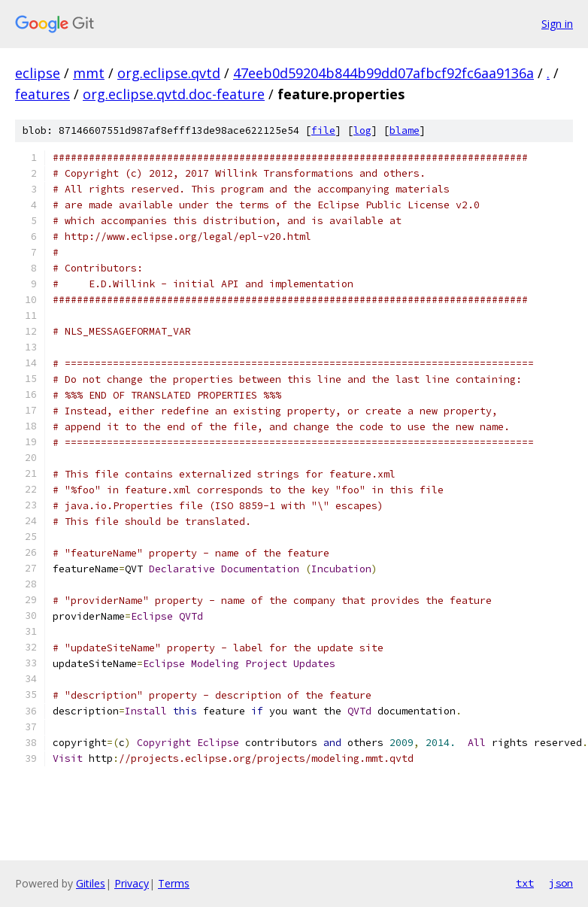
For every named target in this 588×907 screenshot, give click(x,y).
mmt (89, 73)
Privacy (132, 883)
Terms (174, 883)
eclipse (38, 73)
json (561, 883)
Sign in (557, 24)
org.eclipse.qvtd (169, 73)
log (362, 130)
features (42, 94)
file (323, 130)
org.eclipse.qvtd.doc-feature (174, 94)
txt (525, 883)
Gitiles (91, 883)
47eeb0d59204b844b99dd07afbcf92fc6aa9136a (383, 73)
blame (405, 130)
